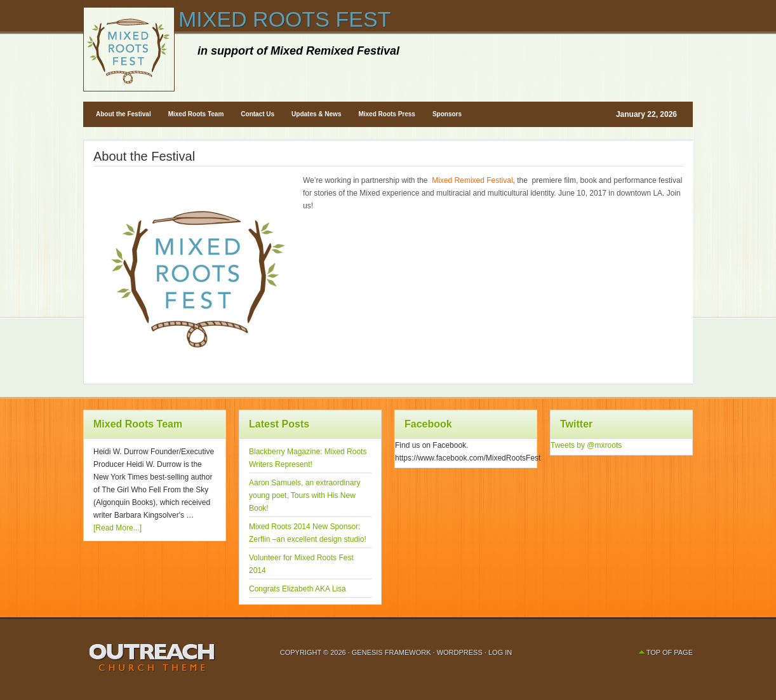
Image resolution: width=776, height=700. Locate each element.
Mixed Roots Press (386, 114)
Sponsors (447, 114)
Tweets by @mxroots (586, 445)
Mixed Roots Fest (284, 19)
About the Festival (124, 114)
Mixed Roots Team (196, 114)
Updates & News (316, 114)
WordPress (460, 652)
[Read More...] (117, 528)
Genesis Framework (391, 652)
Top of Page (670, 652)
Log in (500, 652)
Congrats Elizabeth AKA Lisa (298, 589)
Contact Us (258, 114)
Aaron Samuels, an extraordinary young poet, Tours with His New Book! (304, 495)
